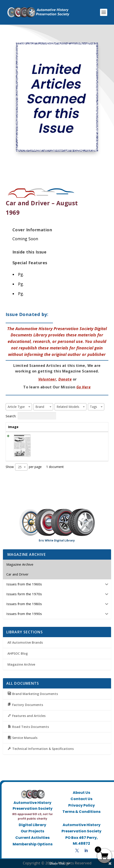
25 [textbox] (20, 467)
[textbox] (18, 407)
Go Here (84, 387)
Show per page (24, 467)
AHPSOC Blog (18, 653)
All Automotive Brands (25, 642)
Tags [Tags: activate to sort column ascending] (77, 427)
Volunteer (47, 379)
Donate (65, 379)
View (98, 438)
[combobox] (19, 407)
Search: (31, 416)
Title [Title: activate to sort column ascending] (39, 427)
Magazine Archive (21, 664)
